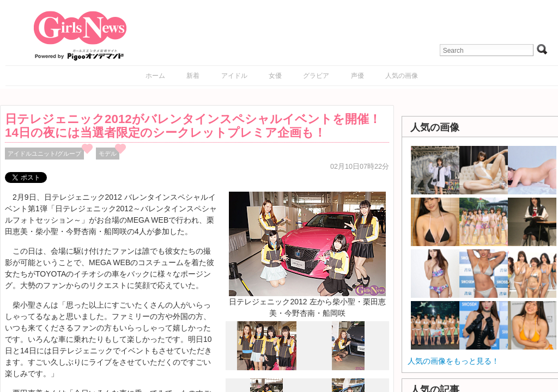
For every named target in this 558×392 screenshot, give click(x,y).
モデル (108, 154)
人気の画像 (402, 76)
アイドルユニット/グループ (44, 154)
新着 (193, 76)
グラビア (316, 76)
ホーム (155, 76)
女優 (275, 76)
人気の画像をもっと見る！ (453, 361)
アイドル (234, 76)
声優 (357, 76)
